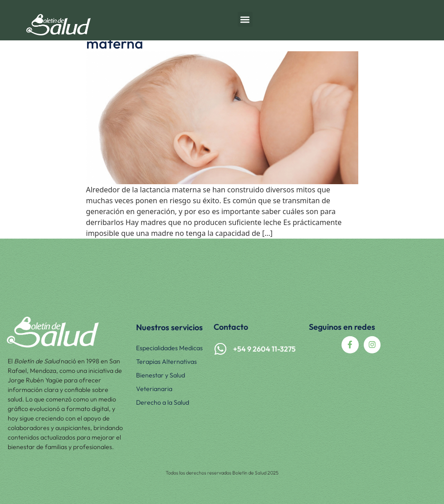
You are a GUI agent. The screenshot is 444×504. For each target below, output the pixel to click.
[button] (245, 19)
